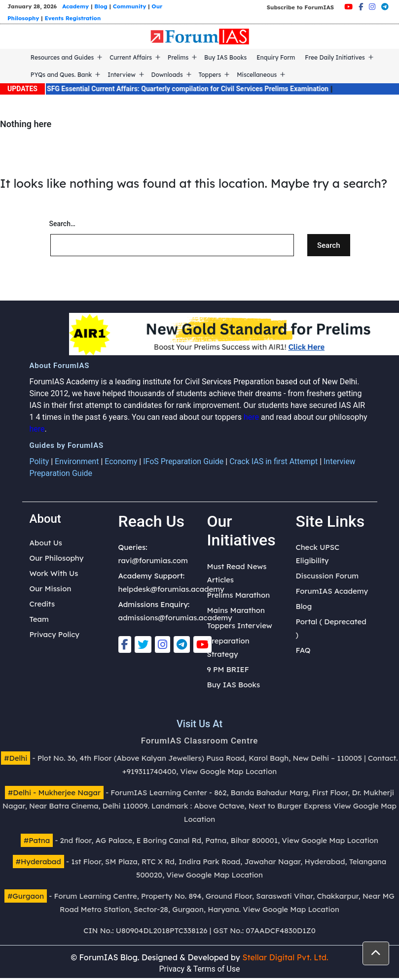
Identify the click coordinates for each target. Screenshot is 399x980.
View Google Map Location (229, 771)
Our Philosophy (57, 558)
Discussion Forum (327, 576)
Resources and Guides (62, 57)
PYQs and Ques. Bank (61, 75)
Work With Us (54, 573)
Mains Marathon (236, 610)
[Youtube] (348, 7)
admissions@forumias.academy (175, 618)
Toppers (210, 75)
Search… (62, 224)
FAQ (303, 650)
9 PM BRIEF (228, 669)
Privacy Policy (54, 634)
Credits (42, 604)
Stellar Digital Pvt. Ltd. (285, 957)
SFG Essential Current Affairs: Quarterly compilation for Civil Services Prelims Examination (197, 89)
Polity (39, 461)
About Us (46, 543)
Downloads (167, 75)
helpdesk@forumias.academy (171, 589)
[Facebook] (361, 7)
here (251, 417)
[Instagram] (372, 7)
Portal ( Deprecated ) (331, 628)
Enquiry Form (276, 57)
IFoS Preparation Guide (183, 461)
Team (39, 619)
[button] (376, 953)
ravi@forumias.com (153, 560)
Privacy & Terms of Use (200, 969)
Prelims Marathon (239, 595)
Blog (101, 6)
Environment (77, 461)
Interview (122, 75)
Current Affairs (131, 57)
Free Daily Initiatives (335, 57)
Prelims (178, 57)
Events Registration (73, 18)
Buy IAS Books (225, 57)
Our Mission (51, 589)
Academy (75, 6)
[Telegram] (385, 7)
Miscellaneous (257, 75)
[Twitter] (143, 644)
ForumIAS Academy (332, 591)
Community (130, 6)
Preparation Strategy (228, 647)
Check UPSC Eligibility (318, 554)
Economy (121, 461)
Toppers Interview (240, 625)
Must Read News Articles (237, 573)
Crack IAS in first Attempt (273, 461)
